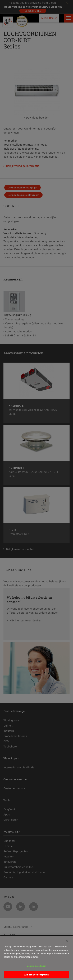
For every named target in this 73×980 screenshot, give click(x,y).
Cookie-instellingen (36, 968)
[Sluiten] (67, 943)
